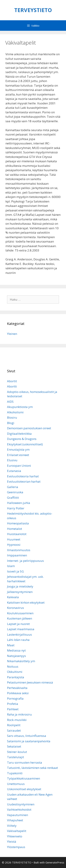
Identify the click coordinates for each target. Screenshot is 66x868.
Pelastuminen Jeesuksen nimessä (30, 682)
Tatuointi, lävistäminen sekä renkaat (32, 768)
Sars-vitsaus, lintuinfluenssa (27, 736)
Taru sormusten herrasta (25, 762)
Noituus (13, 666)
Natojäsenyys (16, 656)
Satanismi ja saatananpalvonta (29, 741)
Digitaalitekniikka (19, 434)
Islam (11, 566)
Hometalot (15, 529)
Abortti (12, 386)
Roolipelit (14, 725)
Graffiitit (13, 498)
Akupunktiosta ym (20, 407)
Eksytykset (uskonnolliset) (25, 444)
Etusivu (12, 460)
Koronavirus (15, 608)
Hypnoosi (14, 545)
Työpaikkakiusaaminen (23, 778)
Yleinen (12, 334)
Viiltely (12, 826)
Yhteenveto (15, 836)
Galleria (13, 487)
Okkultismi (15, 672)
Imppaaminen (17, 555)
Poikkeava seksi (18, 693)
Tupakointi (15, 773)
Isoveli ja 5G (15, 571)
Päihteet (13, 709)
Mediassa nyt (16, 650)
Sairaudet (14, 730)
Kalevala (13, 597)
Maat (11, 645)
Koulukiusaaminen (20, 613)
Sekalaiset (14, 746)
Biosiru (12, 417)
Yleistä (12, 842)
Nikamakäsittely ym (21, 661)
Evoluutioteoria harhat (23, 476)
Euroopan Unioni (19, 466)
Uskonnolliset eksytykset (24, 789)
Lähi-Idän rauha (18, 640)
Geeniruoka (15, 492)
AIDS (10, 402)
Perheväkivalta (17, 688)
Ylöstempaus (16, 847)
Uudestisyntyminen (21, 804)
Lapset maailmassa (21, 629)
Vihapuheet (15, 820)
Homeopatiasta (18, 523)
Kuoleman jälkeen (20, 618)
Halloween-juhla (19, 503)
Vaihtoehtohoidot (19, 810)
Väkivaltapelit (17, 831)
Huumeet (14, 539)
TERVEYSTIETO (33, 10)
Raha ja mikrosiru (19, 714)
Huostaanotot (17, 534)
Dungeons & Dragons (22, 439)
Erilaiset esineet (18, 455)
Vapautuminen (18, 815)
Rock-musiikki (17, 720)
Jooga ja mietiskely (20, 586)
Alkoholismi (15, 412)
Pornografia (15, 698)
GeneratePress (55, 862)
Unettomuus (16, 784)
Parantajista (16, 677)
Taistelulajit (15, 757)
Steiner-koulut (17, 752)
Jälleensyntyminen (20, 592)
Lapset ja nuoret (18, 624)
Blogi (11, 423)
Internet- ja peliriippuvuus (25, 561)
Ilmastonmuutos (19, 550)
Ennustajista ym (18, 449)
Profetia (13, 704)
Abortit (12, 381)
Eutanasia (14, 471)
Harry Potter (16, 508)
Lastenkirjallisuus (19, 634)
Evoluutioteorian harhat (24, 481)
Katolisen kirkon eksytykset (26, 602)
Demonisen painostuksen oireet (29, 428)
